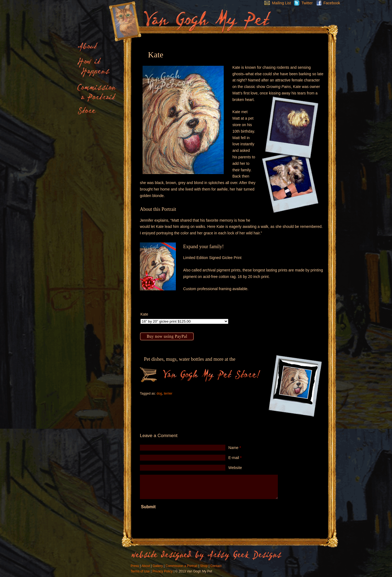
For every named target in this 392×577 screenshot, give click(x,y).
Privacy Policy (162, 571)
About (146, 566)
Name (235, 448)
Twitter (302, 3)
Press (135, 566)
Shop (204, 566)
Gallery (158, 566)
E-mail (235, 458)
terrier (168, 394)
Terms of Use (140, 571)
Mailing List (276, 3)
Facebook (327, 3)
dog (159, 394)
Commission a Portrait (182, 566)
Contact (216, 566)
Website (235, 468)
